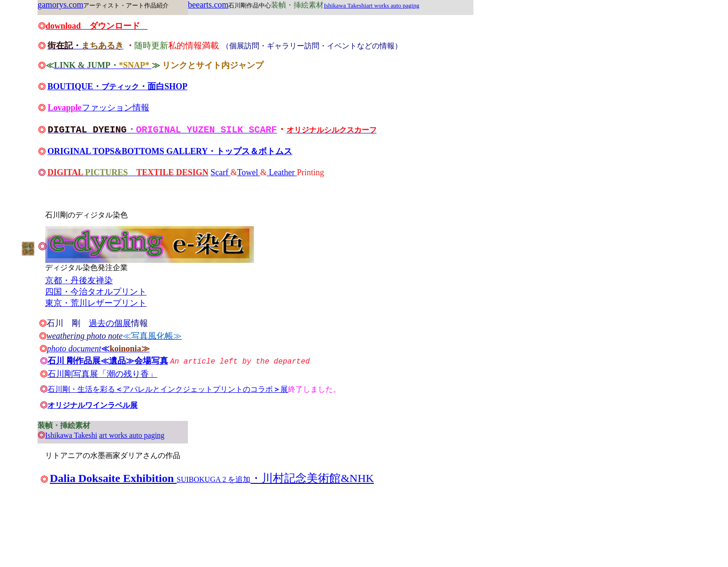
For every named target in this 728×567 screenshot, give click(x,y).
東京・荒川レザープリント (96, 303)
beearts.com (208, 5)
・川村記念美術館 (295, 478)
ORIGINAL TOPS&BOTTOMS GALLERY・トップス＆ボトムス (170, 152)
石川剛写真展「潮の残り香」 (102, 374)
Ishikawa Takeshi (71, 435)
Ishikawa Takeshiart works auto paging (371, 5)
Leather (282, 173)
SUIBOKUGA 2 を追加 (213, 479)
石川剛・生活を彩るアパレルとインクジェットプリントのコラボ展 (168, 389)
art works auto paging (132, 435)
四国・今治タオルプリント (96, 292)
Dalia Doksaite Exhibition (112, 478)
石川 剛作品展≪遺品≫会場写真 (108, 361)
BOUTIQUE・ (74, 86)
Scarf (220, 173)
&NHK (357, 478)
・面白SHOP (163, 86)
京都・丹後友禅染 (79, 280)
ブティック (120, 87)
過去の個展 (110, 323)
